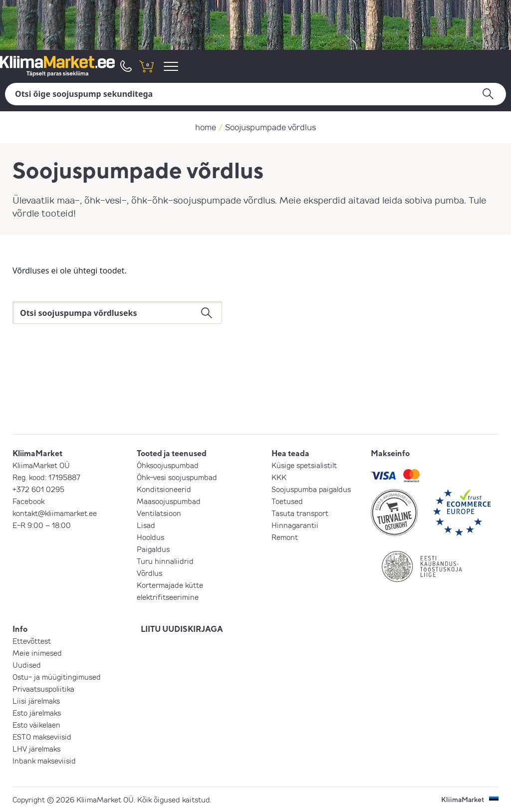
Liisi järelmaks (36, 701)
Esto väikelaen (36, 725)
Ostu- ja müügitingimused (57, 677)
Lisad (146, 525)
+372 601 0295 (38, 489)
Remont (285, 537)
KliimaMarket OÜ (41, 465)
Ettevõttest (32, 641)
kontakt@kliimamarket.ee (55, 513)
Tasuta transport (300, 513)
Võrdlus (149, 573)
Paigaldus (153, 549)
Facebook (28, 501)
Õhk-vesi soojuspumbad (177, 477)
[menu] (172, 66)
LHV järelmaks (36, 749)
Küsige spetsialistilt (304, 465)
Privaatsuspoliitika (43, 689)
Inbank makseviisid (44, 761)
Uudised (27, 665)
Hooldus (150, 537)
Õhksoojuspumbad (168, 465)
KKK (279, 477)
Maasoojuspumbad (169, 501)
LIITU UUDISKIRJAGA (182, 629)
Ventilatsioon (159, 513)
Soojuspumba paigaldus (311, 489)
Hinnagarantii (295, 525)
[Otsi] (255, 94)
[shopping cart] (146, 66)
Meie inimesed (37, 653)
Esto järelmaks (37, 713)
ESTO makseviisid (42, 737)
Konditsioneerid (164, 489)
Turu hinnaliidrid (165, 561)
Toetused (287, 501)
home (206, 127)
